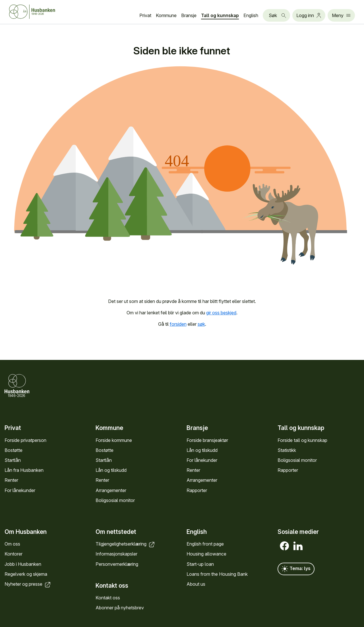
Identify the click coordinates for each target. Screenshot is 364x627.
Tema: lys (296, 569)
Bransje (189, 15)
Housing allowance (206, 554)
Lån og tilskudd (111, 470)
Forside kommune (114, 440)
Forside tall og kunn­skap (302, 440)
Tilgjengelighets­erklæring (126, 544)
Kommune (166, 15)
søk (201, 324)
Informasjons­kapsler (116, 554)
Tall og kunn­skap (220, 15)
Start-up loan (200, 564)
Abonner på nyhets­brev (120, 608)
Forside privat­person (25, 440)
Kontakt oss (108, 598)
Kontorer (14, 554)
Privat (145, 15)
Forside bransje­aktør (207, 440)
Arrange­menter (111, 490)
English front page (205, 544)
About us (196, 584)
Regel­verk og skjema (26, 574)
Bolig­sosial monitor (115, 500)
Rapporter (197, 490)
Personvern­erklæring (117, 564)
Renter (11, 480)
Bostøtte (14, 450)
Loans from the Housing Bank (217, 574)
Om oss (12, 544)
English (251, 15)
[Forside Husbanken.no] (32, 12)
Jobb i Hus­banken (23, 564)
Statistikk (287, 450)
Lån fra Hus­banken (24, 470)
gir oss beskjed (221, 313)
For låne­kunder (20, 490)
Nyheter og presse (28, 584)
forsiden (178, 324)
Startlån (13, 460)
